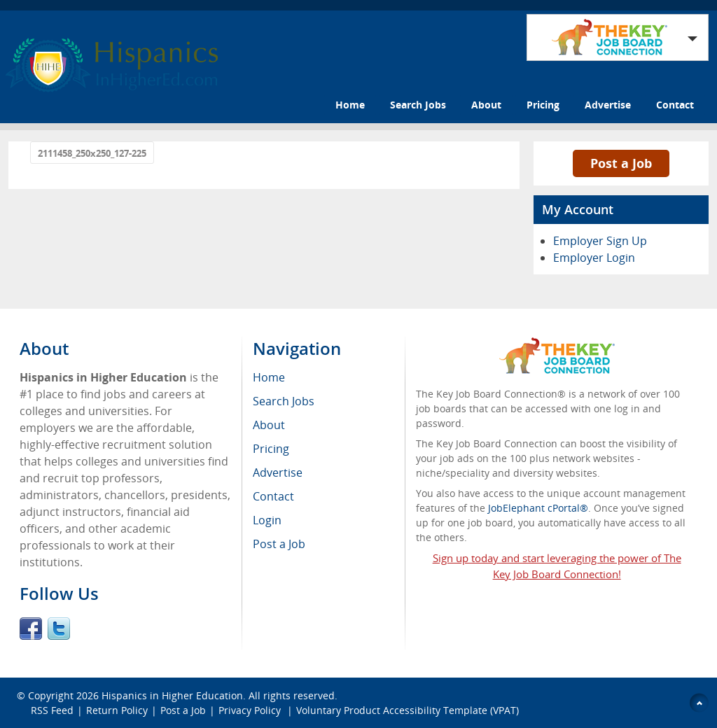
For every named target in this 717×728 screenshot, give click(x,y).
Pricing (543, 105)
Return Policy (117, 710)
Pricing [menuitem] (271, 449)
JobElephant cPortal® (538, 508)
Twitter (59, 629)
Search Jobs (418, 105)
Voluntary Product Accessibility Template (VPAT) (408, 710)
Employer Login (594, 258)
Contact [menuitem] (273, 496)
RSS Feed (52, 710)
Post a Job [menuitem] (279, 544)
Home (350, 105)
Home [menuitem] (269, 377)
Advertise (608, 105)
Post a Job (621, 163)
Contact (675, 105)
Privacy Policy (251, 710)
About (486, 105)
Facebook (31, 629)
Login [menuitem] (267, 520)
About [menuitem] (269, 425)
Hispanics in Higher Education (172, 695)
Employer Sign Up (600, 241)
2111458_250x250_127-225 (92, 153)
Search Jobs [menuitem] (284, 401)
